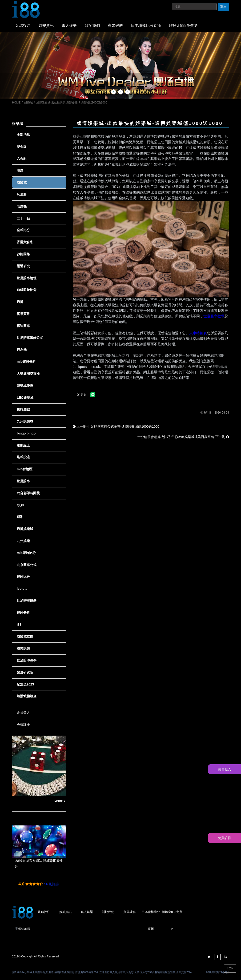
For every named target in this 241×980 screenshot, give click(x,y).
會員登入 (23, 713)
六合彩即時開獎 (28, 493)
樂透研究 (23, 266)
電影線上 (23, 445)
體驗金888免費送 (183, 26)
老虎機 (22, 206)
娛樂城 (28, 103)
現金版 (22, 147)
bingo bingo (26, 433)
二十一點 (23, 218)
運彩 (20, 517)
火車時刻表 (198, 333)
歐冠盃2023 (25, 684)
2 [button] (120, 92)
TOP (230, 968)
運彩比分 (23, 577)
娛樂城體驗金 (27, 696)
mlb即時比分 (26, 553)
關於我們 (92, 26)
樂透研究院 (25, 672)
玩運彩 (22, 194)
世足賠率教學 (214, 316)
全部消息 (23, 135)
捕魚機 (22, 350)
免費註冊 (23, 725)
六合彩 (22, 159)
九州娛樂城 (25, 421)
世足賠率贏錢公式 (30, 338)
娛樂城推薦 (25, 636)
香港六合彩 (25, 242)
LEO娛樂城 (25, 398)
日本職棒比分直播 (146, 26)
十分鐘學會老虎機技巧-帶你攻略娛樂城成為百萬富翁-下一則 (183, 437)
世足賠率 (23, 481)
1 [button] (113, 92)
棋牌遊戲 (23, 409)
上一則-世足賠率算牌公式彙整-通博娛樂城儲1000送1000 (116, 426)
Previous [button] (59, 738)
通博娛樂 (23, 648)
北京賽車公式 (27, 565)
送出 (223, 7)
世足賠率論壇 (27, 278)
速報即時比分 (27, 290)
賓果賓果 (23, 314)
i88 (19, 625)
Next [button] (64, 738)
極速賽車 (23, 326)
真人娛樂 (69, 26)
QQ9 (20, 505)
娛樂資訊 (46, 26)
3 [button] (128, 92)
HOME (16, 103)
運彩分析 (23, 613)
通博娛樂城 (25, 529)
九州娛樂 (23, 541)
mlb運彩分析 (26, 362)
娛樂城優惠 (25, 386)
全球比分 (23, 230)
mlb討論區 (25, 469)
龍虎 (20, 170)
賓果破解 (115, 26)
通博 (20, 302)
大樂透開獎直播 (28, 374)
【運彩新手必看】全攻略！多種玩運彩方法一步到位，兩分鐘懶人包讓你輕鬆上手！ (32, 801)
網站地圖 (24, 929)
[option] (120, 65)
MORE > (60, 801)
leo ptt (22, 589)
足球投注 (23, 26)
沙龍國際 (23, 254)
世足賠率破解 (27, 601)
